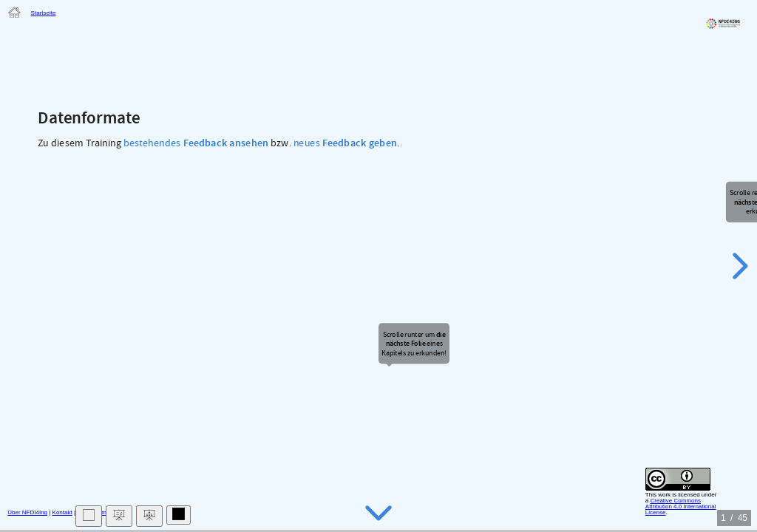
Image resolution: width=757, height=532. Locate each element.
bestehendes (196, 143)
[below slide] (378, 513)
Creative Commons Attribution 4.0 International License (681, 507)
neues (345, 143)
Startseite (44, 13)
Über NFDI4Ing (27, 512)
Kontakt (62, 512)
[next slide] (738, 266)
